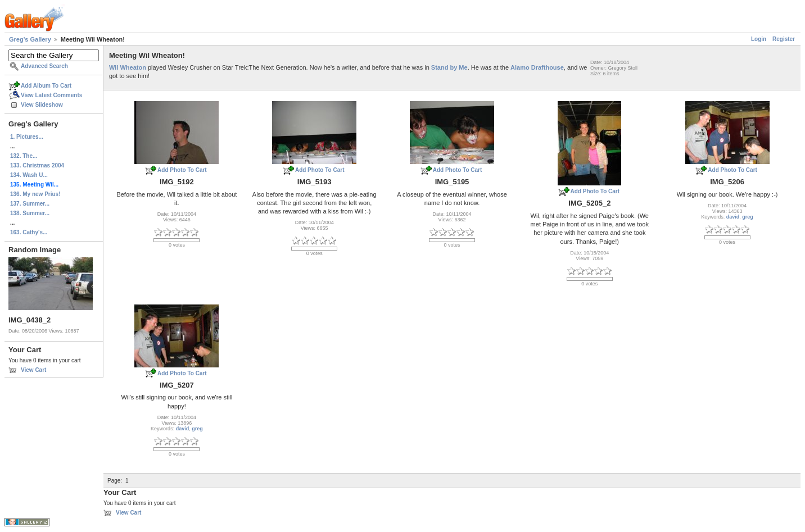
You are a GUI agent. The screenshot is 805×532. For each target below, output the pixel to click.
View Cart (33, 370)
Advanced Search (44, 66)
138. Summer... (30, 213)
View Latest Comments (51, 95)
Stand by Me (449, 67)
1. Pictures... (27, 137)
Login (759, 39)
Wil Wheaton (128, 67)
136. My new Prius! (35, 194)
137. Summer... (30, 204)
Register (784, 39)
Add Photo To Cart (182, 170)
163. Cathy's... (29, 232)
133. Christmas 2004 (37, 165)
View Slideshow (42, 105)
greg (748, 217)
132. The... (24, 156)
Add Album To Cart (46, 86)
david (733, 217)
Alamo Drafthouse (537, 67)
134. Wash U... (29, 175)
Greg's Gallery (30, 39)
